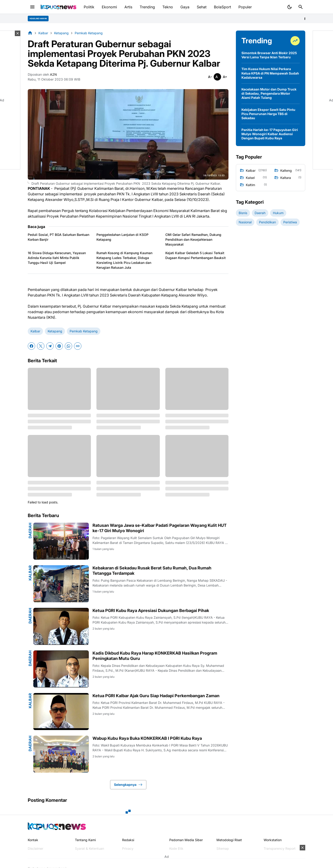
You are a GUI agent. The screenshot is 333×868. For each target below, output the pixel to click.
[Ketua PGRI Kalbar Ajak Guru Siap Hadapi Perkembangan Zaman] (61, 712)
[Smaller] (210, 77)
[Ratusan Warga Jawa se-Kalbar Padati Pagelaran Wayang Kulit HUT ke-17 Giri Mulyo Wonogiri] (61, 541)
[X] (41, 346)
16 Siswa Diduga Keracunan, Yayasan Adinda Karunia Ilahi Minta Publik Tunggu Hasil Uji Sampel (57, 258)
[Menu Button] (32, 7)
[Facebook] (31, 346)
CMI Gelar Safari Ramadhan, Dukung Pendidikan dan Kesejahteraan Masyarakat (193, 239)
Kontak (33, 840)
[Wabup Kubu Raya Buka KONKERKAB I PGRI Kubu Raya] (61, 754)
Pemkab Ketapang (84, 331)
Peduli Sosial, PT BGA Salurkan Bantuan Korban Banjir (59, 237)
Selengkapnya (128, 785)
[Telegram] (50, 346)
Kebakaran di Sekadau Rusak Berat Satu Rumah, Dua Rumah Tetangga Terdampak (152, 571)
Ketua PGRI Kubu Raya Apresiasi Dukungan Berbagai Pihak (151, 610)
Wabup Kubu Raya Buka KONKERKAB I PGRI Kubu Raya (147, 738)
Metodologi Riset (229, 840)
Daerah (30, 531)
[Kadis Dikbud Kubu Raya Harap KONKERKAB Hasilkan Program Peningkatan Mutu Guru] (61, 669)
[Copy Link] (78, 346)
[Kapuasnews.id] (57, 826)
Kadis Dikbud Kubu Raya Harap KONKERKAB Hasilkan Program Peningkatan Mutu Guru (155, 656)
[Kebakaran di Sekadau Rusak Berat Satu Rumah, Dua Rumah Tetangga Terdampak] (61, 584)
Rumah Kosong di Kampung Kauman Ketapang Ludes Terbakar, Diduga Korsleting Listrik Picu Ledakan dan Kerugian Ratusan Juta (124, 260)
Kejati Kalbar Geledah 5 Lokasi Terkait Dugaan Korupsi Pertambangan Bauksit (196, 255)
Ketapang (55, 331)
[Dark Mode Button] (290, 7)
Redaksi (128, 840)
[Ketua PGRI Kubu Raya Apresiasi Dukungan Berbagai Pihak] (61, 626)
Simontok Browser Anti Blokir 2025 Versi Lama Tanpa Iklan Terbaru (269, 55)
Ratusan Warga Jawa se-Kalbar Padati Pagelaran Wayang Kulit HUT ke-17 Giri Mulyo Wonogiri (160, 528)
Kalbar (35, 331)
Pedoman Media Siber (186, 840)
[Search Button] (301, 7)
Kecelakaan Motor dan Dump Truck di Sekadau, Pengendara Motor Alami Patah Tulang (269, 93)
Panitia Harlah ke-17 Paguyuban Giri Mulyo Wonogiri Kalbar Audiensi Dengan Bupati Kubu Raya (270, 134)
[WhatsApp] (68, 346)
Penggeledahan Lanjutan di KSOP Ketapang (122, 237)
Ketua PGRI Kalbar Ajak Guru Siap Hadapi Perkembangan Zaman (156, 696)
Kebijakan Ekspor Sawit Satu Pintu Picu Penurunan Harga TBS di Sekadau (268, 114)
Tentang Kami (85, 840)
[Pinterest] (59, 346)
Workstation (273, 840)
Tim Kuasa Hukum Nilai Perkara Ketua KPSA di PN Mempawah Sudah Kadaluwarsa (270, 73)
